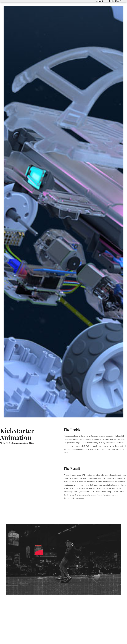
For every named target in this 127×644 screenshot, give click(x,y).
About (100, 1)
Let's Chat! (115, 1)
